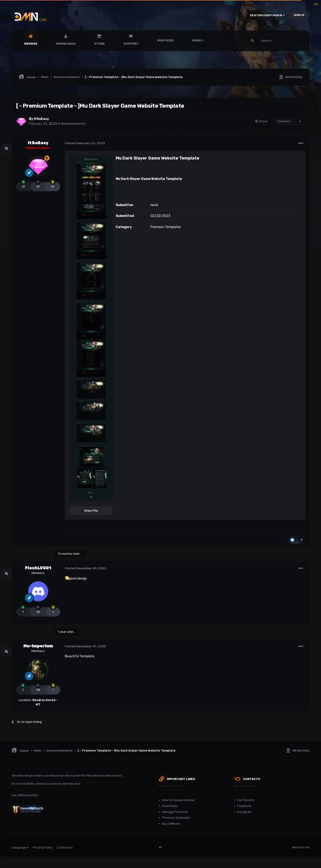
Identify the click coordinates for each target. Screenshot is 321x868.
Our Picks (165, 40)
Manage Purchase (175, 812)
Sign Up (299, 15)
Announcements (73, 124)
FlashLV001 (38, 568)
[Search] (265, 41)
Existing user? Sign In (267, 15)
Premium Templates (166, 227)
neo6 (154, 205)
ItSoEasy (41, 119)
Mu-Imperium (38, 646)
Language (20, 848)
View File (91, 511)
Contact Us (65, 848)
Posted (85, 143)
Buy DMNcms (171, 824)
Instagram (245, 812)
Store (100, 44)
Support (131, 44)
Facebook (244, 806)
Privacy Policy (43, 848)
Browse (31, 44)
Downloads (66, 44)
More (198, 40)
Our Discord (246, 800)
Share (261, 121)
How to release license (178, 800)
